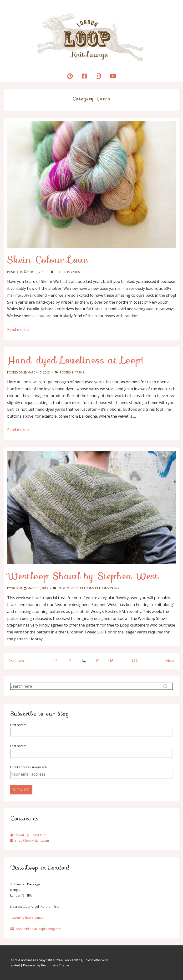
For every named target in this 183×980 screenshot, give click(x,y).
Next (170, 661)
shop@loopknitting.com (30, 840)
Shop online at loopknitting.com (36, 929)
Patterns (102, 588)
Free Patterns (84, 588)
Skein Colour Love (47, 260)
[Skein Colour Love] (37, 272)
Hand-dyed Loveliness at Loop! (75, 360)
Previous (16, 661)
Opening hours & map (28, 918)
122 (135, 661)
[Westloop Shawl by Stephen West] (38, 588)
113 (68, 661)
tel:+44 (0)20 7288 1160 (28, 835)
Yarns (75, 272)
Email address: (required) (28, 767)
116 (110, 661)
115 (96, 661)
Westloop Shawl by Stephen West (83, 576)
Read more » (18, 329)
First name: (18, 725)
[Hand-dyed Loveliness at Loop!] (39, 372)
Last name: (18, 746)
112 (54, 661)
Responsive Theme (55, 965)
